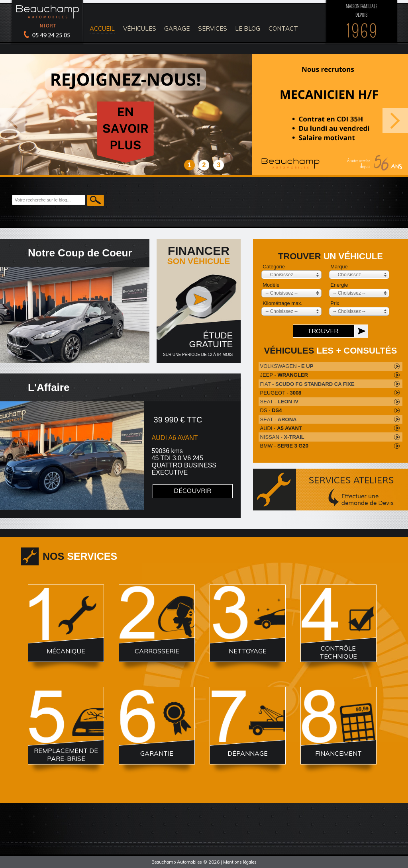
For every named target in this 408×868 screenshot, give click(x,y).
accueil (102, 28)
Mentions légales (240, 862)
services (213, 28)
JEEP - (284, 375)
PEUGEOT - (281, 393)
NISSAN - (282, 437)
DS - (271, 410)
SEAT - (279, 402)
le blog (248, 28)
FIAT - (307, 384)
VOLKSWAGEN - (287, 366)
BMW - (284, 446)
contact (283, 28)
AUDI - (281, 428)
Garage (177, 28)
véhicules (140, 28)
